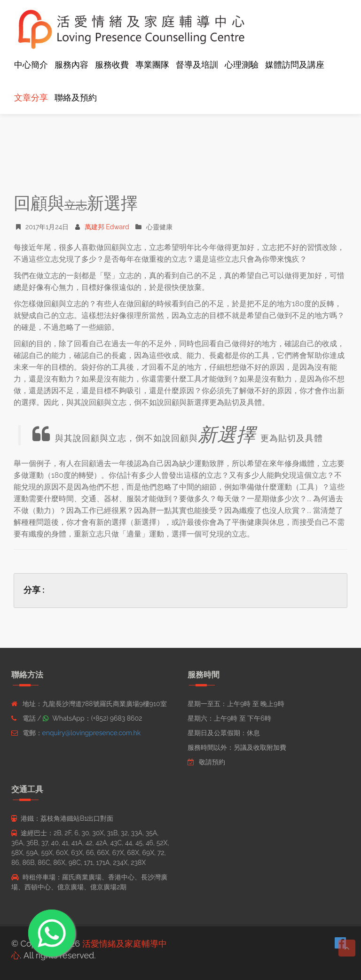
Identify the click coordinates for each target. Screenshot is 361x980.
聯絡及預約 (76, 97)
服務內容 (71, 65)
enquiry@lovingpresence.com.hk (92, 733)
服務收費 (112, 65)
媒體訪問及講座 (295, 65)
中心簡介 (31, 65)
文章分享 (31, 97)
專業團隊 (152, 65)
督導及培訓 (197, 65)
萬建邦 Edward (102, 227)
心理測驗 (242, 65)
